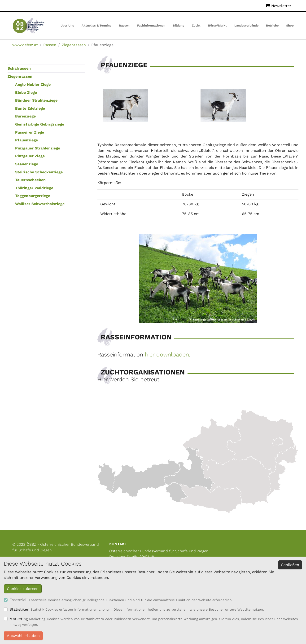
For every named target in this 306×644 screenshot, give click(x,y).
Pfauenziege (26, 140)
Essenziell (19, 600)
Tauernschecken (30, 180)
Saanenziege (27, 164)
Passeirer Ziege (30, 132)
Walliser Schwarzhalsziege (40, 204)
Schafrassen (19, 68)
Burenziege (25, 116)
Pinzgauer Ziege (30, 156)
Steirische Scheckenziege (39, 172)
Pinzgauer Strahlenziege (38, 148)
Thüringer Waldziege (34, 188)
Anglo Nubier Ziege (33, 84)
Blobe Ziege (26, 92)
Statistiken (19, 609)
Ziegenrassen (20, 76)
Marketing (19, 619)
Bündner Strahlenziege (36, 100)
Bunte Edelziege (30, 108)
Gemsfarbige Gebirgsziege (40, 124)
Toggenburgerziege (33, 196)
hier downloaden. (168, 355)
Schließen (290, 565)
